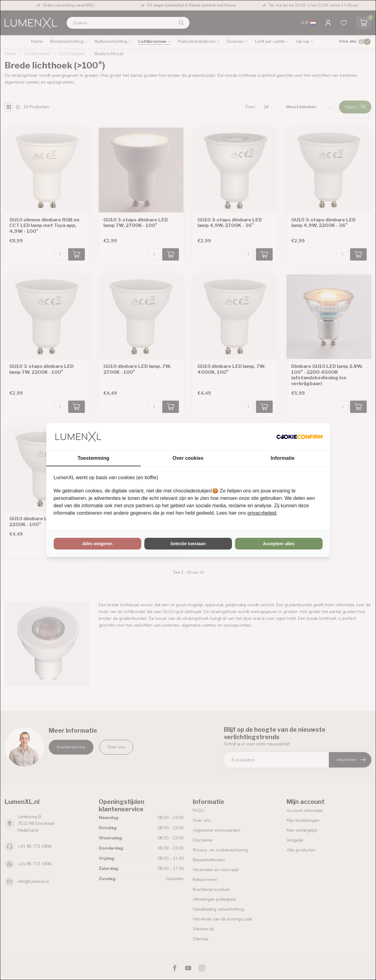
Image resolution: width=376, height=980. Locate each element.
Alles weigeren (97, 544)
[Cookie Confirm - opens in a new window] (300, 437)
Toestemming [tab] (93, 458)
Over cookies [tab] (188, 458)
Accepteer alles (279, 544)
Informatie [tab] (283, 458)
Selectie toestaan (188, 544)
